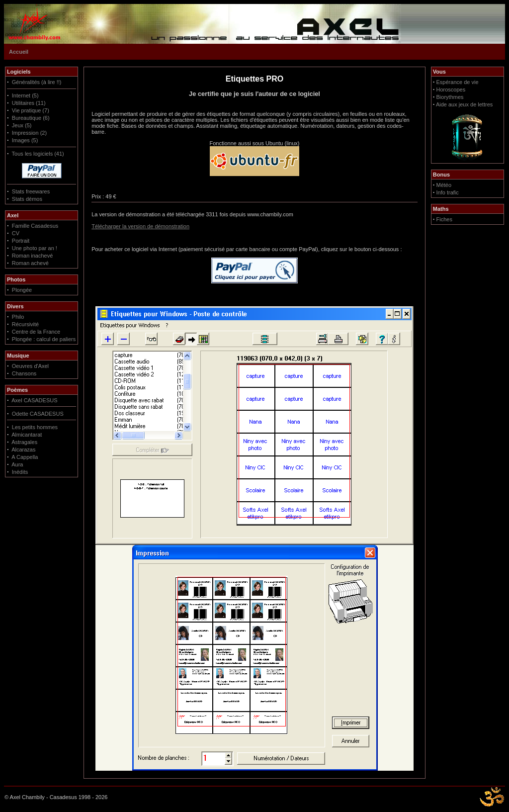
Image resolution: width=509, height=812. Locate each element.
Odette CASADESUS (38, 414)
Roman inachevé (33, 256)
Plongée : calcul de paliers (44, 339)
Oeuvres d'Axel (30, 366)
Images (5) (25, 140)
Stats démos (27, 199)
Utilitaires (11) (29, 103)
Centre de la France (36, 332)
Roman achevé (30, 263)
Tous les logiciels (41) (38, 154)
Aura (17, 464)
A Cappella (25, 457)
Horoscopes (451, 90)
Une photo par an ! (35, 248)
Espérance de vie (458, 82)
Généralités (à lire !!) (37, 82)
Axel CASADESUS (34, 400)
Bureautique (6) (31, 118)
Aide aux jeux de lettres (464, 104)
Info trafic (448, 192)
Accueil (19, 52)
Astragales (24, 442)
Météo (444, 185)
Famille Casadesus (35, 226)
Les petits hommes (35, 427)
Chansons (24, 373)
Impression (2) (29, 133)
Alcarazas (23, 450)
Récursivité (25, 324)
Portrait (21, 241)
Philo (18, 317)
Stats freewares (31, 191)
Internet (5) (25, 95)
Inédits (20, 472)
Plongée (22, 290)
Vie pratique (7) (31, 110)
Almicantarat (27, 435)
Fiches (444, 219)
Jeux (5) (22, 125)
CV (16, 233)
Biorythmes (450, 97)
